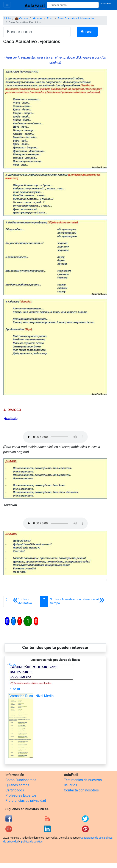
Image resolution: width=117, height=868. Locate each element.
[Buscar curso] (73, 5)
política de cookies (32, 842)
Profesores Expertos (21, 795)
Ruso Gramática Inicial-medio (76, 18)
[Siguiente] (77, 601)
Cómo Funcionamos (21, 780)
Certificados (15, 790)
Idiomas (37, 18)
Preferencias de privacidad (26, 801)
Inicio (7, 18)
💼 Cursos (21, 18)
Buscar (87, 32)
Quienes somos (17, 785)
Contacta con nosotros (81, 790)
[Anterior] (25, 601)
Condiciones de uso (92, 838)
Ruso (50, 18)
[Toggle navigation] (7, 5)
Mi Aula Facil (105, 4)
